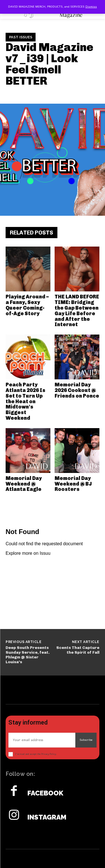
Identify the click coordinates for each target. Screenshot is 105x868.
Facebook (45, 793)
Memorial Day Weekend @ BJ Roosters (73, 484)
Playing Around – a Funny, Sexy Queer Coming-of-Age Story (27, 305)
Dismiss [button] (91, 7)
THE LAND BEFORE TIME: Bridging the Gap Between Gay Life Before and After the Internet (77, 311)
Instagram (47, 817)
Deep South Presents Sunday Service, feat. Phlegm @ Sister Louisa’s (28, 655)
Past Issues (21, 37)
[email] (42, 740)
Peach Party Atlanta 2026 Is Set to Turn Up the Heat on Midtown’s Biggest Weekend (25, 401)
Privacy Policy (49, 754)
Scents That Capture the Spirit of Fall (78, 650)
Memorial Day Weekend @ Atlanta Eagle (24, 484)
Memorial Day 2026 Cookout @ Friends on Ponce (77, 390)
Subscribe (86, 740)
